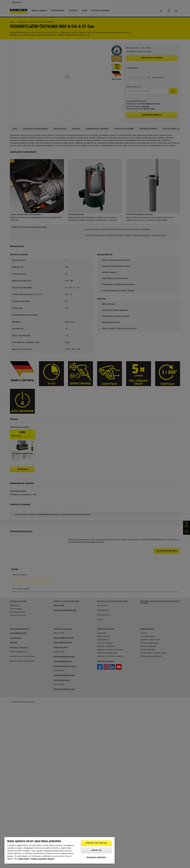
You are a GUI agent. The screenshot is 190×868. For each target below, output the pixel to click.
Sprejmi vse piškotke (96, 843)
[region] (60, 850)
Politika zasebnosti (39, 859)
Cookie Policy (23, 859)
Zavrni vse (96, 850)
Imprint (51, 859)
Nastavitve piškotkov (96, 857)
